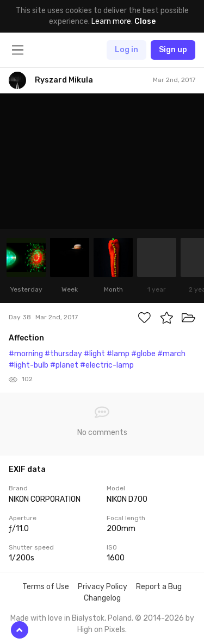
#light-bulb (29, 365)
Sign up (173, 50)
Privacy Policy (103, 587)
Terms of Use (46, 587)
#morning (26, 354)
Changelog (102, 598)
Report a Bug (159, 587)
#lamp (118, 354)
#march (171, 354)
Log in (126, 50)
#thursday (63, 354)
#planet (64, 365)
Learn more (111, 21)
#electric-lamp (107, 365)
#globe (143, 354)
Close (145, 21)
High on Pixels (101, 630)
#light (94, 354)
